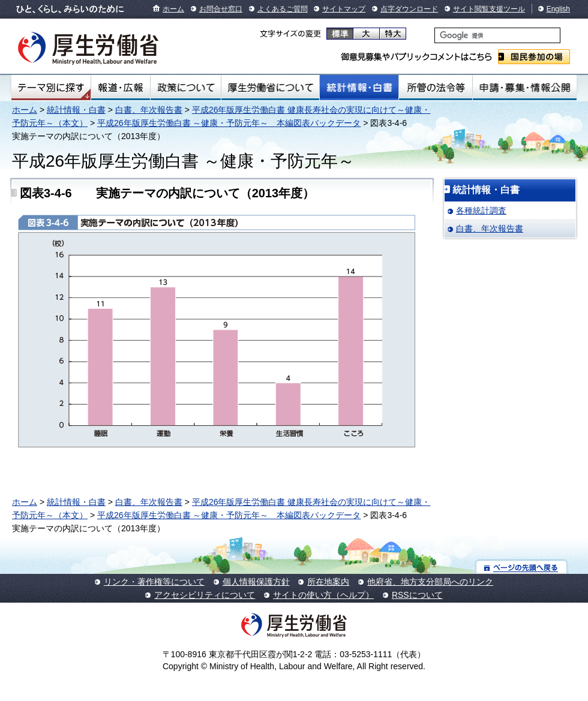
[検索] (497, 35)
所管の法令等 (435, 88)
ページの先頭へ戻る (522, 567)
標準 (340, 34)
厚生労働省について (271, 88)
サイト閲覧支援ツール (489, 9)
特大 (393, 34)
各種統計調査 (481, 210)
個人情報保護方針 (256, 582)
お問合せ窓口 (221, 9)
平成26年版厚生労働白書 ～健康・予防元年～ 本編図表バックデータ (229, 123)
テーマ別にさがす (51, 88)
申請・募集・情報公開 (525, 88)
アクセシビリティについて (205, 595)
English (558, 9)
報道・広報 (121, 88)
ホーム (173, 9)
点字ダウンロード (409, 9)
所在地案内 (328, 582)
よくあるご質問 (283, 9)
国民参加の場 (534, 57)
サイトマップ (344, 9)
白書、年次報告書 (149, 110)
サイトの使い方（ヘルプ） (323, 595)
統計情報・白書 (359, 88)
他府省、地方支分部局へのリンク (430, 582)
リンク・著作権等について (154, 582)
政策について (186, 88)
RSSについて (417, 595)
